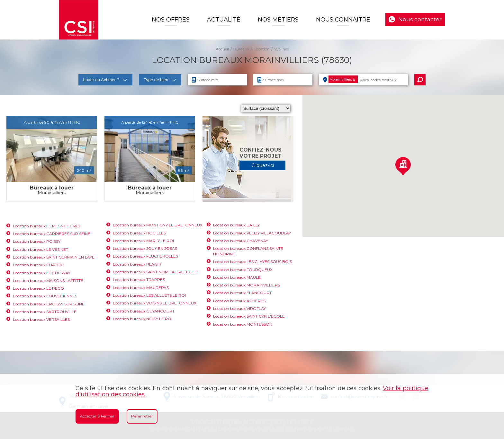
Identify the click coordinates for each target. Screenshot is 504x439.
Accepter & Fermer (97, 416)
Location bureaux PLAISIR (137, 264)
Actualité (224, 20)
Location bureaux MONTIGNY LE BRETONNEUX (158, 225)
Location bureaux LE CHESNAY (42, 273)
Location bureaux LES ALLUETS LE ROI (149, 295)
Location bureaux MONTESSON (243, 324)
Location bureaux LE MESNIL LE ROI (47, 226)
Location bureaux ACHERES (239, 301)
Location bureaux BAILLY (236, 225)
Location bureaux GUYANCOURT (144, 311)
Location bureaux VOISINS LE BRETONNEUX (155, 303)
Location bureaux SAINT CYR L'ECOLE (249, 316)
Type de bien (160, 80)
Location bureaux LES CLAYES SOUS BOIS (252, 262)
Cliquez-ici (263, 165)
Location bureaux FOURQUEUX (243, 270)
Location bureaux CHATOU (38, 265)
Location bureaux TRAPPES (139, 280)
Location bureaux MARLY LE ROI (143, 241)
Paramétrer (142, 416)
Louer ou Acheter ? (106, 80)
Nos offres (171, 20)
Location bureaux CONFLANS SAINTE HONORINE (248, 251)
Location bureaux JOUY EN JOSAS (145, 248)
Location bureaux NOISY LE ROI (143, 319)
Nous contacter (420, 19)
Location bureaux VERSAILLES (41, 319)
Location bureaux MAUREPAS (141, 288)
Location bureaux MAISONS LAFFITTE (48, 281)
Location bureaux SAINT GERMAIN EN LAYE (54, 257)
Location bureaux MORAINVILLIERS (247, 285)
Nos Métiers (278, 20)
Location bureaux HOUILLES (139, 233)
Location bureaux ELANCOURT (242, 293)
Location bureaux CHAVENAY (241, 241)
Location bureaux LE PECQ (38, 288)
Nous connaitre (343, 20)
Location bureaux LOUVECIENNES (45, 296)
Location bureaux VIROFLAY (239, 308)
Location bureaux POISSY (37, 241)
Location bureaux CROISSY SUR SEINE (49, 304)
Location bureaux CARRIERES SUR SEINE (52, 234)
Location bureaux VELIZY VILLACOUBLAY (252, 233)
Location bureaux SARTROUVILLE (45, 312)
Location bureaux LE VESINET (40, 249)
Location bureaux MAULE (237, 277)
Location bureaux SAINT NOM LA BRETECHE (155, 272)
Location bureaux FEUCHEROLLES (145, 256)
